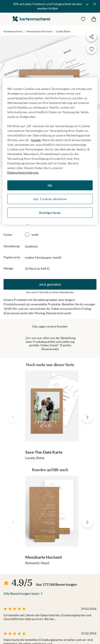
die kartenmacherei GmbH (31, 19)
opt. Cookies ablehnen (50, 199)
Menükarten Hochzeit (39, 31)
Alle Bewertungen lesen (22, 593)
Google (36, 140)
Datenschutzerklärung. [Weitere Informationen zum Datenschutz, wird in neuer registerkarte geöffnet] (23, 173)
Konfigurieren (50, 213)
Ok (50, 185)
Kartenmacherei (13, 31)
